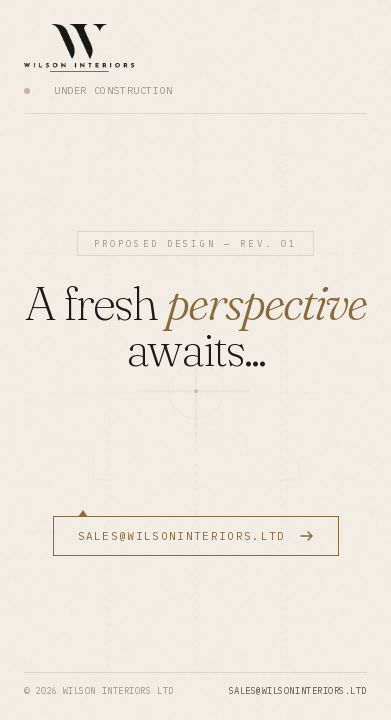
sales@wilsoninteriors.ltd (298, 690)
